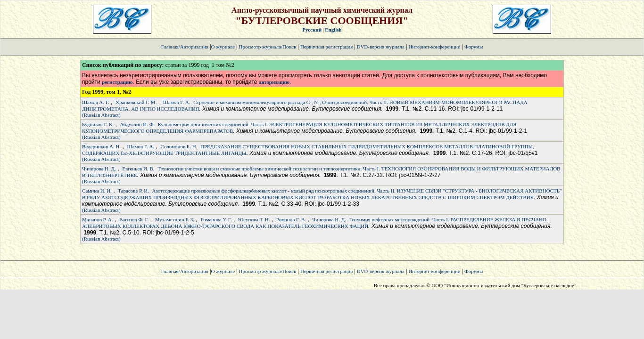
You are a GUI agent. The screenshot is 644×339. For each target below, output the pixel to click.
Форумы (474, 47)
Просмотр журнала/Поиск (267, 47)
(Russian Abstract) (101, 115)
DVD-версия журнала (380, 47)
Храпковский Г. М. (136, 102)
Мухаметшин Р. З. (175, 219)
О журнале (223, 47)
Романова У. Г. (216, 219)
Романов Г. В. (291, 219)
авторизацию (274, 82)
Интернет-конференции (434, 47)
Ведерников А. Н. (101, 146)
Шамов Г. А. (177, 102)
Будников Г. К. (98, 124)
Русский (312, 30)
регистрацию (117, 82)
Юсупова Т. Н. (254, 219)
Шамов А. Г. (96, 102)
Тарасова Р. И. (133, 191)
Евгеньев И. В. (138, 169)
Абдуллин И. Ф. (137, 124)
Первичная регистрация (327, 47)
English (333, 30)
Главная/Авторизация (185, 47)
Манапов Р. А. (98, 219)
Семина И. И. (97, 191)
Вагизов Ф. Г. (134, 219)
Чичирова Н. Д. (99, 169)
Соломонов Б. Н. (179, 146)
